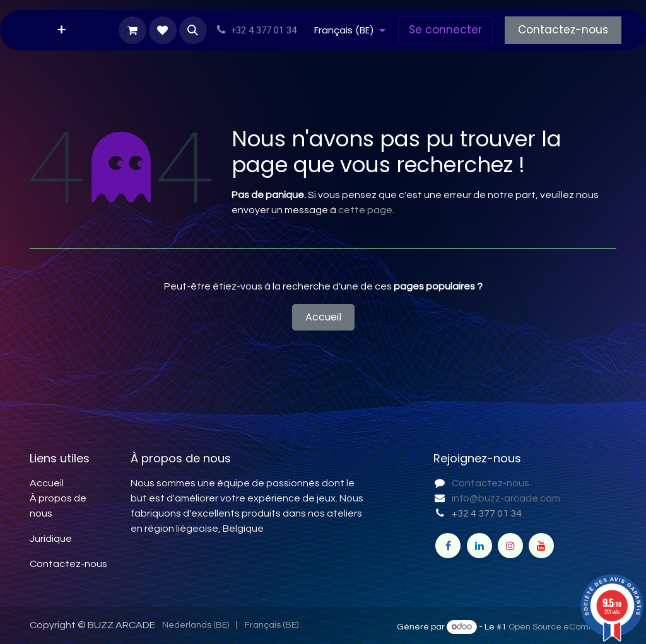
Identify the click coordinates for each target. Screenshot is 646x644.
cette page (365, 210)
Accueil (323, 317)
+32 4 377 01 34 (487, 513)
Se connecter (445, 30)
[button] (193, 30)
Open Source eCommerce (562, 627)
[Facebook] (448, 546)
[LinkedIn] (479, 546)
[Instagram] (510, 546)
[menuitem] (62, 30)
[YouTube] (541, 546)
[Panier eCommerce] (132, 30)
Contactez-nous (563, 30)
